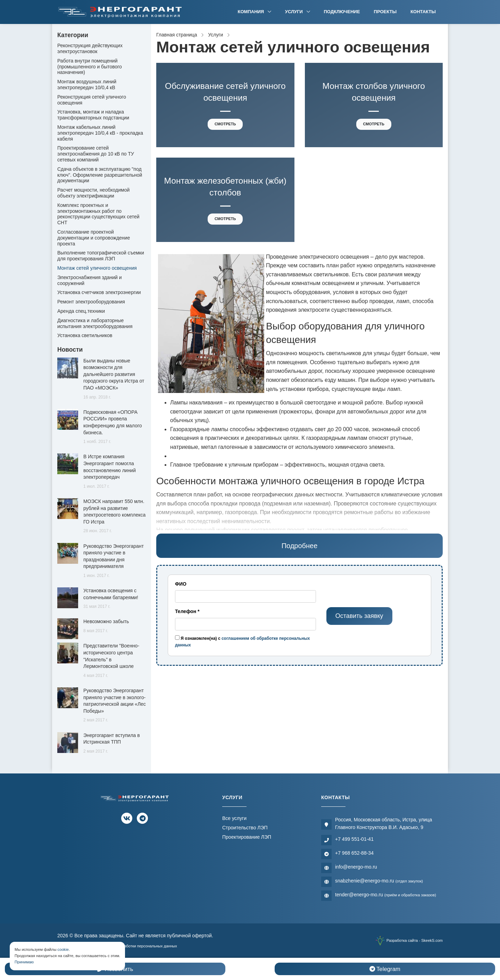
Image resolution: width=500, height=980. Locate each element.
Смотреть (225, 124)
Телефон (187, 611)
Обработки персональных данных (147, 946)
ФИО (181, 584)
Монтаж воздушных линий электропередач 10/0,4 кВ (87, 85)
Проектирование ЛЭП (247, 837)
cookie (63, 949)
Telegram (385, 969)
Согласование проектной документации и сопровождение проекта (94, 238)
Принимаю (24, 962)
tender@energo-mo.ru (386, 895)
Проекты (385, 12)
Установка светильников (85, 335)
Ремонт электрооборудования (91, 302)
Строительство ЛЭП (245, 828)
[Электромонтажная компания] (120, 12)
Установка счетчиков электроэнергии (99, 292)
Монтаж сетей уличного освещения (97, 268)
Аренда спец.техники (81, 311)
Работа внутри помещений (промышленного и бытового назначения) (90, 67)
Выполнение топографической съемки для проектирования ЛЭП (101, 256)
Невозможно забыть (106, 621)
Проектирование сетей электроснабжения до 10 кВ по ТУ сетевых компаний (96, 154)
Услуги (295, 12)
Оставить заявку (359, 616)
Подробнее (300, 546)
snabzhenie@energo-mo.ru (379, 881)
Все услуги (234, 818)
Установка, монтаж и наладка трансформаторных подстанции (93, 115)
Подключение (342, 12)
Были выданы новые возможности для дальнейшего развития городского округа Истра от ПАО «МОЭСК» (114, 374)
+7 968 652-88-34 (354, 853)
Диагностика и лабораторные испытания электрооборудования (95, 323)
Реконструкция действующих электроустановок (90, 48)
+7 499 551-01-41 (354, 839)
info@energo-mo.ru (356, 867)
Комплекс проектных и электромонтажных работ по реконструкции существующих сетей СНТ (98, 214)
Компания (252, 12)
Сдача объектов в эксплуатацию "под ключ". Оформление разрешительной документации (100, 175)
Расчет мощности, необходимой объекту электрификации (93, 193)
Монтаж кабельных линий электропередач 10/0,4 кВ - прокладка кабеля (100, 133)
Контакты (423, 12)
